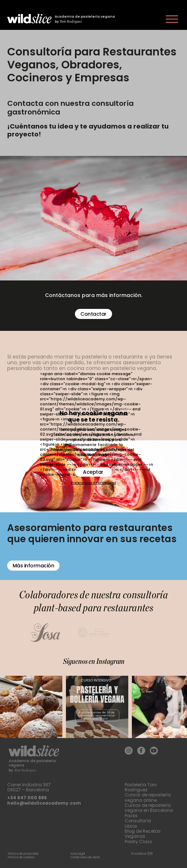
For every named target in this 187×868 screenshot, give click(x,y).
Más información (33, 566)
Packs (131, 816)
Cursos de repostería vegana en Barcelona (149, 808)
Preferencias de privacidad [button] (93, 483)
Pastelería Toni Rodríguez (141, 787)
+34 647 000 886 (27, 798)
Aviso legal (78, 854)
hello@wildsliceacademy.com (44, 803)
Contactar (93, 314)
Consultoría (138, 821)
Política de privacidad (23, 854)
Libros (131, 826)
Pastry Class (138, 842)
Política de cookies (21, 857)
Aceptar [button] (93, 472)
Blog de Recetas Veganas (143, 834)
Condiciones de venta (85, 857)
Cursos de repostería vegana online (148, 797)
